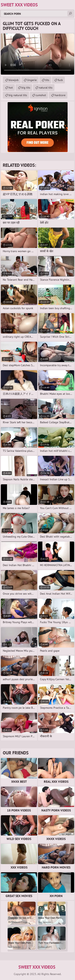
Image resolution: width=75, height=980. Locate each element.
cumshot (41, 95)
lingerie (32, 80)
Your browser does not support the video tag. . (37, 54)
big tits (26, 88)
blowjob (14, 80)
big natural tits (18, 95)
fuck (60, 80)
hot (11, 88)
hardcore (60, 95)
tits (47, 80)
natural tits (46, 88)
